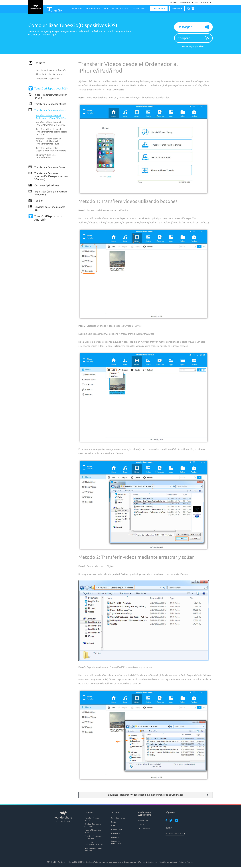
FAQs (114, 823)
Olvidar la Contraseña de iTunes (94, 844)
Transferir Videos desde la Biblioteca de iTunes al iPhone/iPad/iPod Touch (48, 142)
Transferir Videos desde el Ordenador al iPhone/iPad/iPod (51, 118)
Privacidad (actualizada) (168, 863)
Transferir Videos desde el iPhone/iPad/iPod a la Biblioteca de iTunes (52, 133)
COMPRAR (176, 9)
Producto (76, 10)
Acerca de (185, 2)
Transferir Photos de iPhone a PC (93, 838)
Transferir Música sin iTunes (93, 820)
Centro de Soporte (202, 2)
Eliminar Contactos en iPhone (93, 826)
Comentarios (137, 10)
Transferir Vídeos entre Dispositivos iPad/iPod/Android (51, 150)
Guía (106, 10)
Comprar (184, 39)
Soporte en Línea (118, 819)
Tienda (174, 2)
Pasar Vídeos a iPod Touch (93, 832)
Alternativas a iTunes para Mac (93, 850)
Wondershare (87, 863)
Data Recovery (144, 829)
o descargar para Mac (193, 47)
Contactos (116, 834)
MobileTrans (143, 822)
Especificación (119, 10)
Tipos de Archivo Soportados (50, 75)
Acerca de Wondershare (127, 863)
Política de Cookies (186, 863)
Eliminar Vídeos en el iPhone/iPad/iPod (46, 157)
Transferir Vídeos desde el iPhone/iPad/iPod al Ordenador (51, 125)
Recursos (115, 838)
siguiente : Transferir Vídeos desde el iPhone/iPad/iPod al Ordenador (146, 796)
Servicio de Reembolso (116, 843)
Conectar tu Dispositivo (47, 80)
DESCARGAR (158, 9)
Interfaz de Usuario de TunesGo (51, 71)
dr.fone (141, 825)
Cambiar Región (56, 863)
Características (92, 10)
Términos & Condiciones (147, 863)
